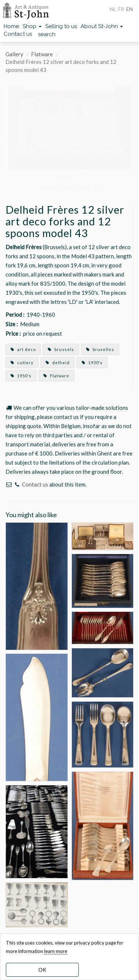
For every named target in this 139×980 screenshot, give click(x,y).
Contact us (18, 34)
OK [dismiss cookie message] (42, 970)
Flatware (42, 54)
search (47, 34)
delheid (58, 363)
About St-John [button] (102, 26)
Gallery (14, 54)
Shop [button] (32, 26)
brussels (61, 349)
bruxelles (100, 349)
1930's (92, 363)
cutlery (22, 363)
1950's (21, 376)
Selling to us (61, 26)
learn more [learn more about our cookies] (56, 951)
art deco (23, 349)
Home (11, 26)
